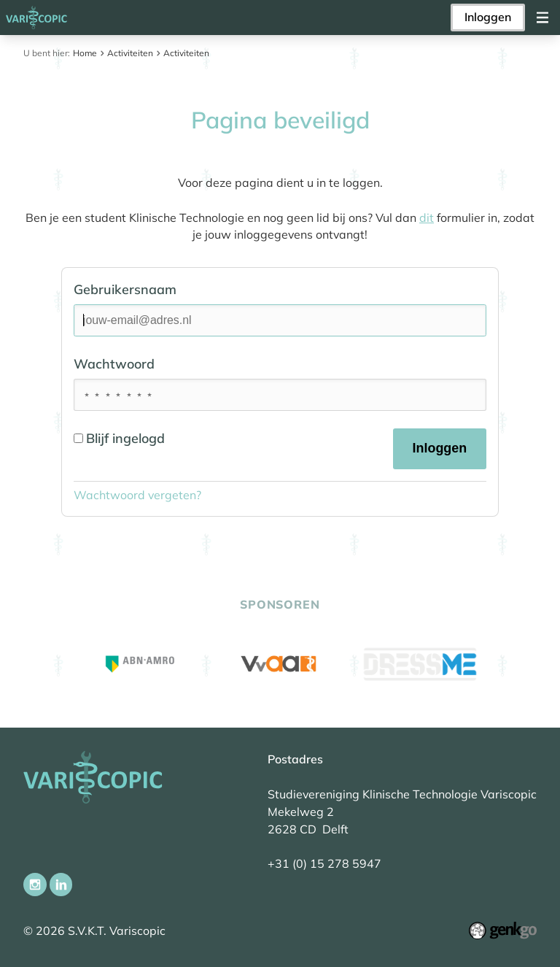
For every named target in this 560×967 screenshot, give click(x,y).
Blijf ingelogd (119, 438)
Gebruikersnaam (125, 289)
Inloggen (488, 17)
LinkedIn (61, 885)
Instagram (35, 885)
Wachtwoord (114, 363)
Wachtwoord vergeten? (137, 495)
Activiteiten (130, 53)
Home (85, 53)
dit (427, 217)
